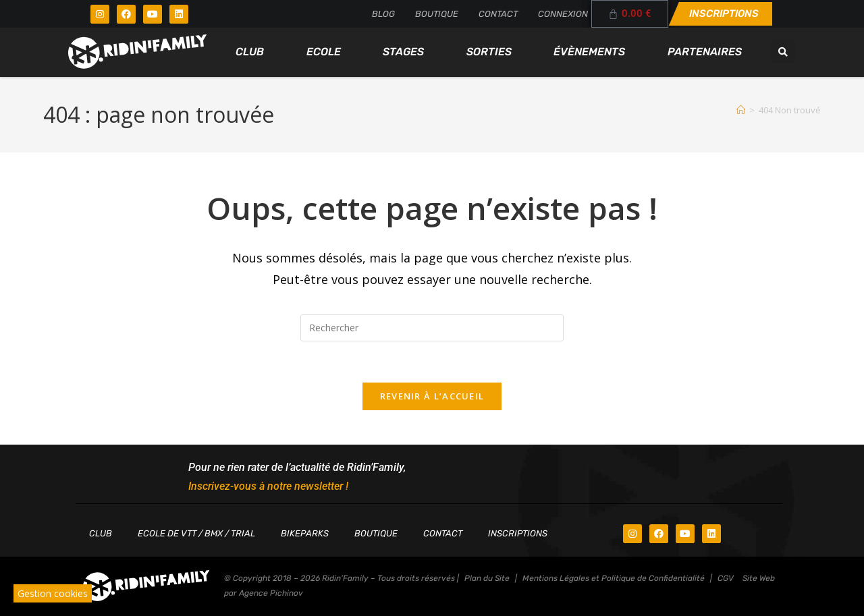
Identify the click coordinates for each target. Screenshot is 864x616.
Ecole (324, 52)
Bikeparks (305, 533)
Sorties (489, 52)
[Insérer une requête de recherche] (432, 328)
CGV (726, 578)
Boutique (437, 14)
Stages (403, 52)
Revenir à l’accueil (432, 396)
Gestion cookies (53, 593)
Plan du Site (487, 578)
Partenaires (705, 52)
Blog (383, 14)
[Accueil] (741, 110)
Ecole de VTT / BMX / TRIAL (196, 533)
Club (250, 52)
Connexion (563, 14)
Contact (498, 14)
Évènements (589, 52)
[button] (783, 52)
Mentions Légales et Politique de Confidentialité (614, 578)
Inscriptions (518, 533)
